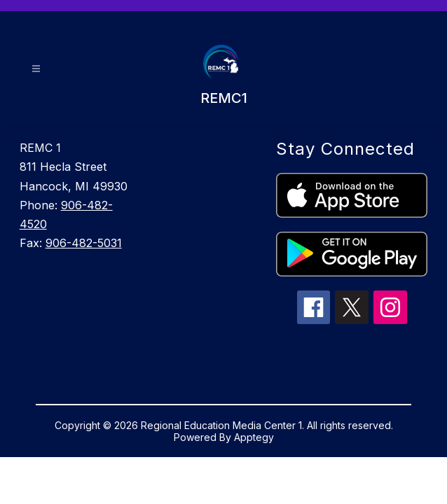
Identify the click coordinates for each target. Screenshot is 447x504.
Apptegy (254, 437)
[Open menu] (36, 69)
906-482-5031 (84, 243)
